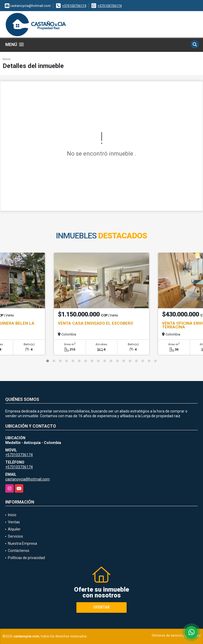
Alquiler (14, 529)
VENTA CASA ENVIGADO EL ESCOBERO (96, 323)
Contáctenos (19, 551)
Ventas (14, 522)
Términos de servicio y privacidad (176, 636)
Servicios (15, 536)
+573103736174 (74, 6)
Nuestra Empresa (22, 543)
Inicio (7, 59)
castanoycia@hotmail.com (27, 479)
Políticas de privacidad (26, 558)
